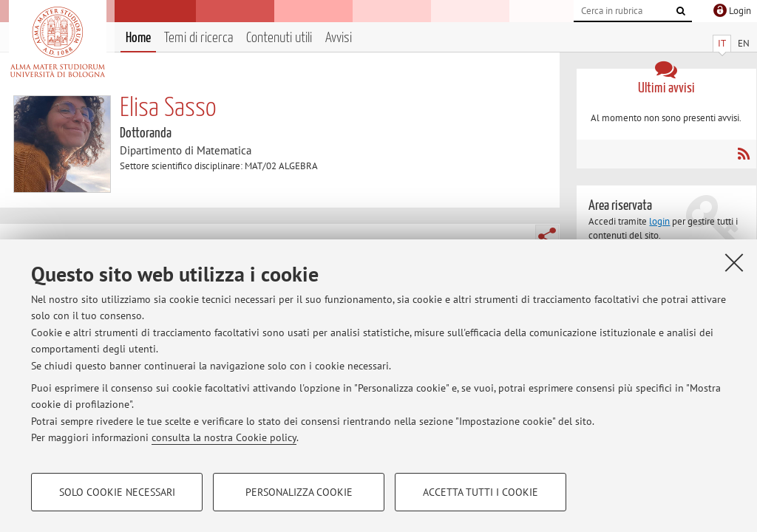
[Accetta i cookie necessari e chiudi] (734, 262)
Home (138, 38)
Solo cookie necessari (117, 492)
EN (744, 43)
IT (722, 43)
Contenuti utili (279, 38)
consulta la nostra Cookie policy (224, 437)
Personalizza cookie (299, 492)
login (659, 221)
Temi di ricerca (198, 38)
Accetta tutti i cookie (481, 492)
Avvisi (339, 38)
